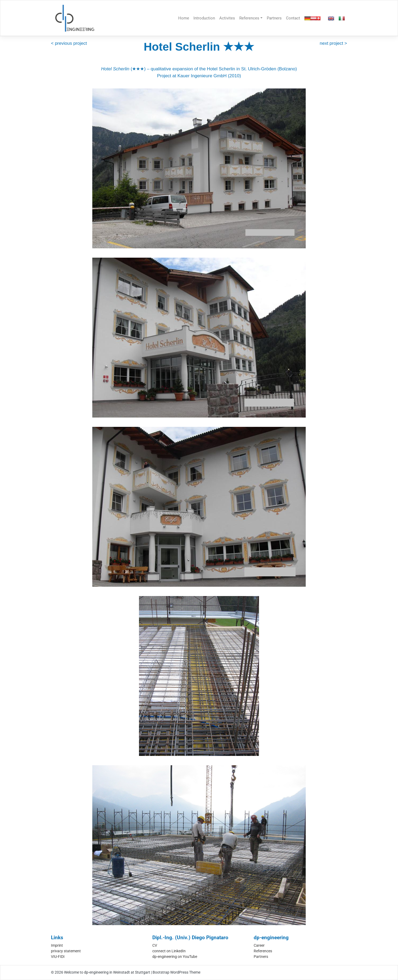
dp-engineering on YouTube (175, 957)
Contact (293, 18)
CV (155, 945)
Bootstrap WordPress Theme (176, 972)
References (249, 18)
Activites (227, 18)
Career (259, 945)
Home (184, 18)
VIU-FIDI (58, 957)
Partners (274, 18)
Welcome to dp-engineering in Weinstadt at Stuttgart (107, 972)
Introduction (204, 18)
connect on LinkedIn (169, 951)
